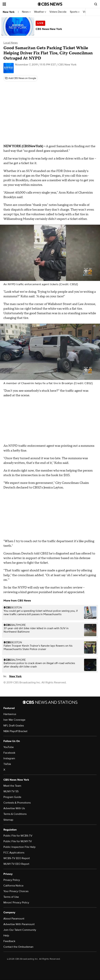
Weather (40, 12)
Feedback (9, 941)
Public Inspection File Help (19, 847)
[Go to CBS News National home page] (50, 4)
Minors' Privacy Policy (16, 903)
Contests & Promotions (17, 803)
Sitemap (8, 820)
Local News (11, 43)
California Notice (13, 886)
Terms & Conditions (15, 814)
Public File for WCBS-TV (18, 836)
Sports (75, 12)
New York (9, 12)
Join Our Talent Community (20, 930)
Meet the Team (12, 786)
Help (6, 936)
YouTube (9, 747)
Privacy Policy (12, 880)
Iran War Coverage (14, 720)
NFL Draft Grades (14, 726)
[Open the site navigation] (18, 4)
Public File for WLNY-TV (18, 841)
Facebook (9, 753)
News (26, 12)
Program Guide (12, 797)
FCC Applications (14, 853)
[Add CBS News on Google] (21, 78)
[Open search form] (96, 4)
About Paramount (14, 919)
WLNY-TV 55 (11, 791)
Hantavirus (10, 714)
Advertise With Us (14, 808)
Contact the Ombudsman (18, 947)
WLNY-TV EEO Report (16, 864)
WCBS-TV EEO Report (17, 858)
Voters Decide (58, 12)
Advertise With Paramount (19, 924)
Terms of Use (11, 897)
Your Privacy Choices (16, 891)
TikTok (7, 764)
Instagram (9, 758)
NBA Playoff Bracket (15, 731)
